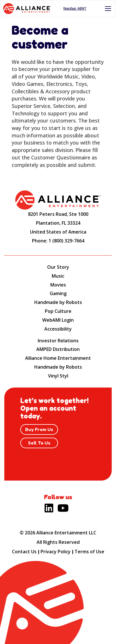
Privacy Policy (56, 552)
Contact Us (24, 552)
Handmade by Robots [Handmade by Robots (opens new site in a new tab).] (58, 367)
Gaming (58, 293)
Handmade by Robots (58, 302)
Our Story (58, 267)
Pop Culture (58, 311)
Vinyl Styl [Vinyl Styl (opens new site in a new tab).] (58, 376)
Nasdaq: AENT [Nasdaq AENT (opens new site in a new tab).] (75, 8)
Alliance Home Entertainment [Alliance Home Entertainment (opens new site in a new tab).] (58, 358)
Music (58, 276)
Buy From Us (39, 429)
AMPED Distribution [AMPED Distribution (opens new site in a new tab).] (58, 349)
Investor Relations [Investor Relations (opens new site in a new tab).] (58, 341)
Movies (58, 285)
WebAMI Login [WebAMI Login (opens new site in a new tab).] (58, 320)
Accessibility (58, 329)
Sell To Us (39, 443)
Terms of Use (89, 552)
